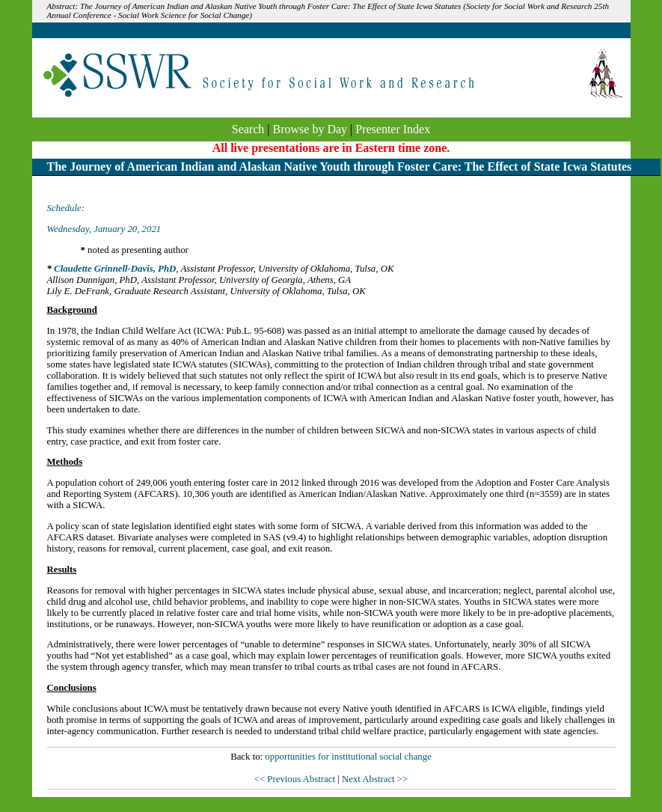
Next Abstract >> (375, 779)
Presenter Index (393, 129)
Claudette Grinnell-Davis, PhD (115, 269)
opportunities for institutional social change (348, 757)
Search (248, 129)
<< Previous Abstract (296, 779)
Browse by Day (310, 129)
